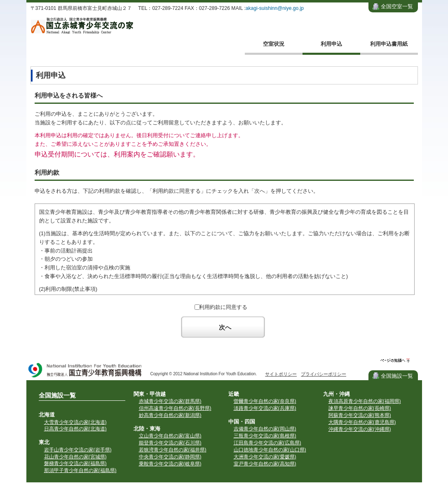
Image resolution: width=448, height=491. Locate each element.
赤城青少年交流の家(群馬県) (170, 401)
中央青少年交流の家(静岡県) (170, 457)
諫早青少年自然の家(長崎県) (360, 408)
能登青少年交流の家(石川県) (170, 443)
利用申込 (331, 44)
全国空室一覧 (397, 6)
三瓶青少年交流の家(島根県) (265, 436)
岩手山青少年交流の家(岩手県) (78, 450)
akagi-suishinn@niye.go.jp (275, 8)
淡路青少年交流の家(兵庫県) (265, 408)
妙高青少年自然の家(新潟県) (170, 415)
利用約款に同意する (223, 307)
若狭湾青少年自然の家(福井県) (173, 450)
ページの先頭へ (395, 361)
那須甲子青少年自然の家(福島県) (80, 470)
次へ (225, 327)
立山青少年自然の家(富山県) (170, 436)
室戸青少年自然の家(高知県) (265, 464)
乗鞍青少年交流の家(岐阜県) (170, 464)
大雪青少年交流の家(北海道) (75, 422)
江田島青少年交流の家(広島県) (267, 443)
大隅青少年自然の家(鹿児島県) (362, 422)
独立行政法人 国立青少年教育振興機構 (85, 371)
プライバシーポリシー (324, 374)
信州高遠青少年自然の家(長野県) (175, 408)
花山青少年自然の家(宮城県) (75, 457)
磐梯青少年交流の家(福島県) (75, 463)
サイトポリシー (281, 374)
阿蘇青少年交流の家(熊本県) (360, 415)
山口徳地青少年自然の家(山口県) (270, 450)
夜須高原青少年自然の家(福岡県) (365, 401)
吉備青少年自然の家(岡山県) (265, 429)
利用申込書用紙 (389, 44)
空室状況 (274, 44)
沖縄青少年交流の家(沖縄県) (360, 429)
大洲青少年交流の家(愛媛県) (265, 457)
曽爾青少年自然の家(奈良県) (265, 401)
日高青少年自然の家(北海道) (75, 429)
